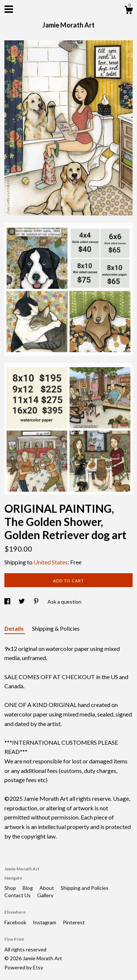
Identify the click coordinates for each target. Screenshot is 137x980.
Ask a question (64, 602)
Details (15, 628)
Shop (11, 888)
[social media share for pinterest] (37, 602)
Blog (28, 888)
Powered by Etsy (24, 967)
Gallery (45, 895)
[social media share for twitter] (22, 602)
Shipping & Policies (56, 628)
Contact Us (18, 895)
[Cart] (129, 11)
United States (51, 562)
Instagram (45, 922)
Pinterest (74, 922)
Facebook (16, 922)
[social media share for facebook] (8, 602)
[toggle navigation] (9, 9)
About (47, 888)
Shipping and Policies (85, 888)
